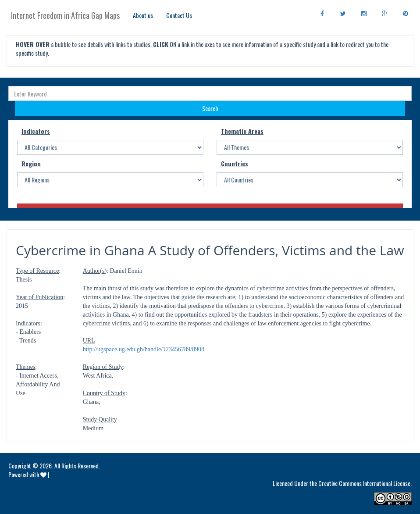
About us (143, 15)
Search (210, 108)
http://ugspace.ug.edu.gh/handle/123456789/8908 (144, 349)
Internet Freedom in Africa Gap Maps (65, 15)
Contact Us (179, 15)
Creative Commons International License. (365, 483)
